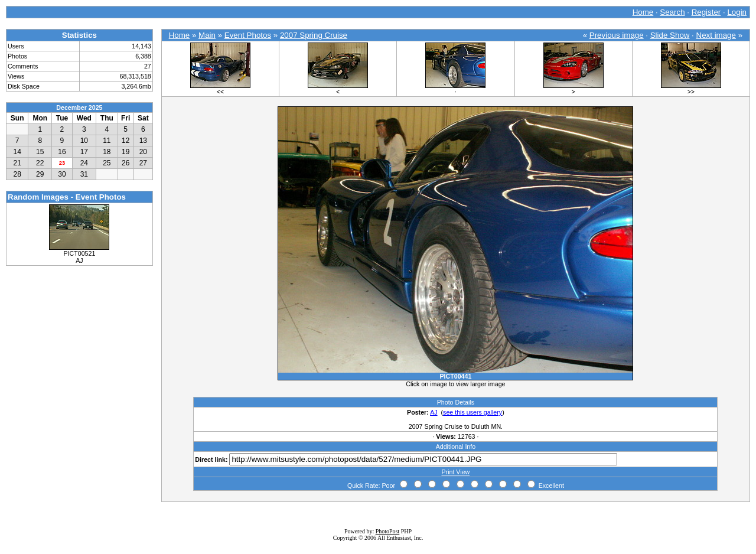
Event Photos (248, 35)
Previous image (617, 35)
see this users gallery (472, 412)
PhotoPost (388, 531)
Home (643, 12)
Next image (716, 35)
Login (737, 12)
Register (706, 12)
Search (672, 12)
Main (207, 35)
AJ (434, 412)
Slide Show (670, 35)
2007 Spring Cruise (314, 35)
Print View (456, 472)
